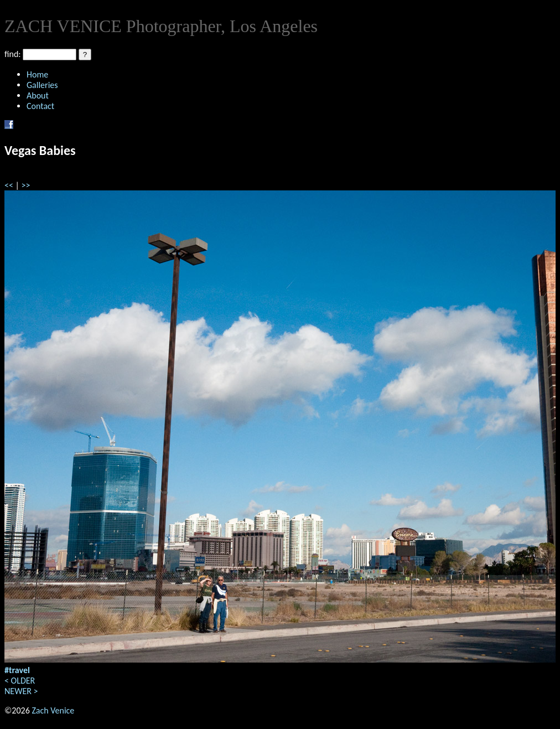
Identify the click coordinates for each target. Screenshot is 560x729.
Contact (40, 106)
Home (37, 74)
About (38, 95)
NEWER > (21, 691)
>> (26, 185)
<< (9, 185)
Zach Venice (53, 710)
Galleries (42, 85)
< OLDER (20, 681)
